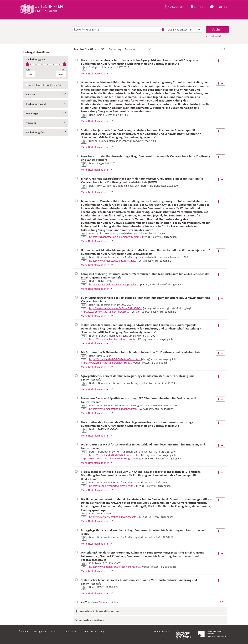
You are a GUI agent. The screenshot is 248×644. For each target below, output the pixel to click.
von (28, 70)
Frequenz (46, 123)
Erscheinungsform (46, 132)
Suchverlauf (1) (177, 7)
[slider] (46, 64)
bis (64, 70)
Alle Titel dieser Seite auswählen (99, 602)
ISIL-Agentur (40, 631)
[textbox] (119, 29)
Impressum (71, 631)
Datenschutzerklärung (93, 631)
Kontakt (55, 631)
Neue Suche (213, 36)
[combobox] (184, 29)
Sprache (46, 94)
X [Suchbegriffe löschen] (163, 29)
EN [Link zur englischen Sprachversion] (220, 7)
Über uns (24, 631)
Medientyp (46, 113)
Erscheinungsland (46, 104)
